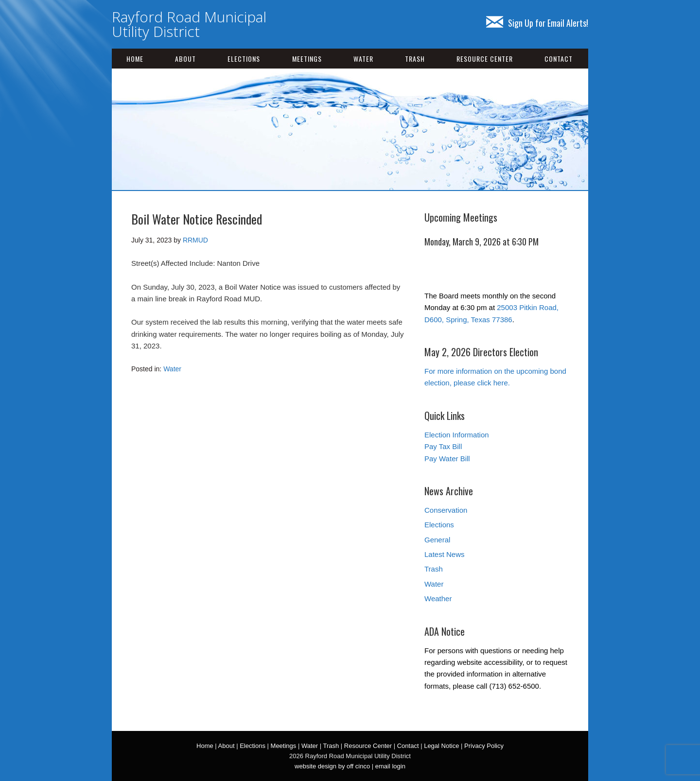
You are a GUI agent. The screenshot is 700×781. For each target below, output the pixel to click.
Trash (415, 59)
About (185, 59)
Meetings (307, 59)
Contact (559, 59)
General (437, 540)
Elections (244, 59)
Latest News (445, 554)
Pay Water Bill (447, 459)
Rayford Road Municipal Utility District (189, 24)
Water (363, 59)
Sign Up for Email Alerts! (537, 23)
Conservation (446, 510)
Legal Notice (441, 746)
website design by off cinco (332, 766)
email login (390, 766)
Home (135, 59)
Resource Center (485, 59)
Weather (438, 599)
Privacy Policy (484, 746)
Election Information (457, 435)
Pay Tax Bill (443, 446)
